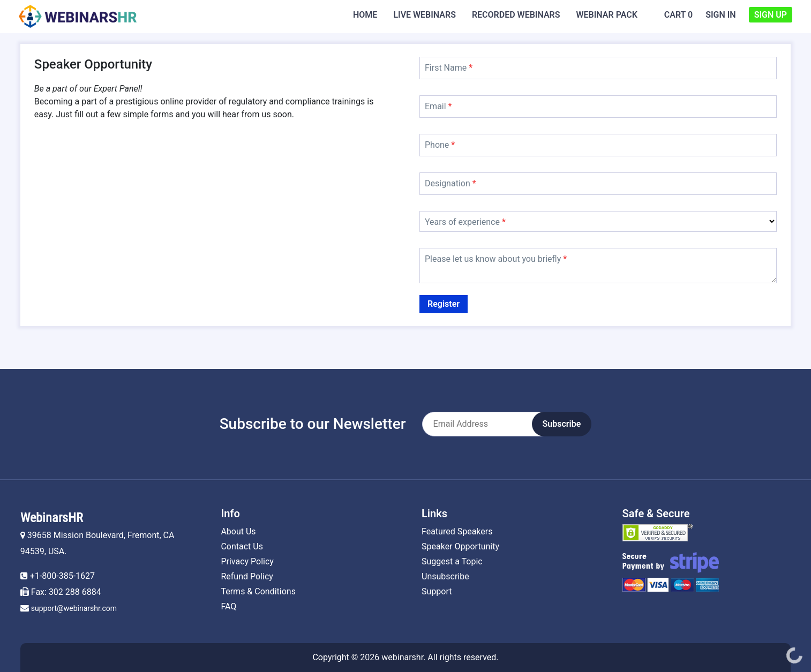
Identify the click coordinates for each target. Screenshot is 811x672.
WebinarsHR (52, 518)
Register (444, 304)
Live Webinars (425, 15)
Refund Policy (247, 576)
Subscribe (562, 424)
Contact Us (242, 546)
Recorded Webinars (516, 15)
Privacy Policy (247, 561)
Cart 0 (678, 15)
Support (437, 591)
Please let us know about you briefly (496, 259)
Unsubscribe (445, 576)
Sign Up (771, 15)
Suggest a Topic (452, 561)
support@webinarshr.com (74, 608)
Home (365, 15)
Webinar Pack (607, 15)
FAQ (228, 606)
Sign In (721, 15)
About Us (238, 531)
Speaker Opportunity (460, 546)
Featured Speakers (457, 531)
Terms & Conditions (258, 591)
